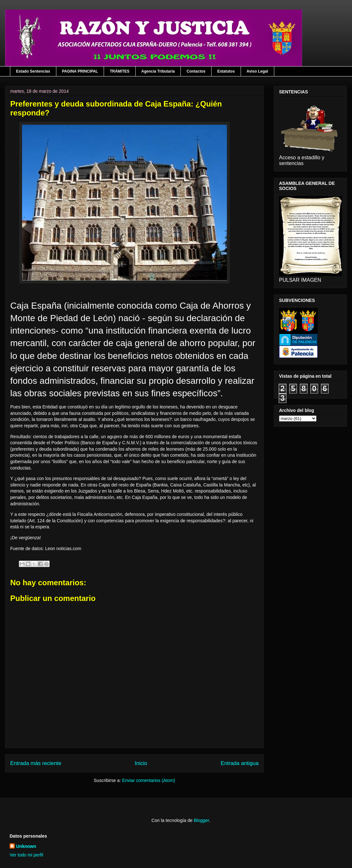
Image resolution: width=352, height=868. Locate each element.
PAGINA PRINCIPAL (80, 71)
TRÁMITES (120, 71)
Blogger (201, 820)
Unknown (26, 846)
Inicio (141, 763)
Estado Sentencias (33, 71)
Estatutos (226, 71)
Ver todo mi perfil (26, 855)
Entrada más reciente (36, 763)
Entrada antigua (240, 763)
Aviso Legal (257, 71)
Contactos (196, 71)
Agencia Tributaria (158, 71)
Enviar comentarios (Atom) (148, 780)
